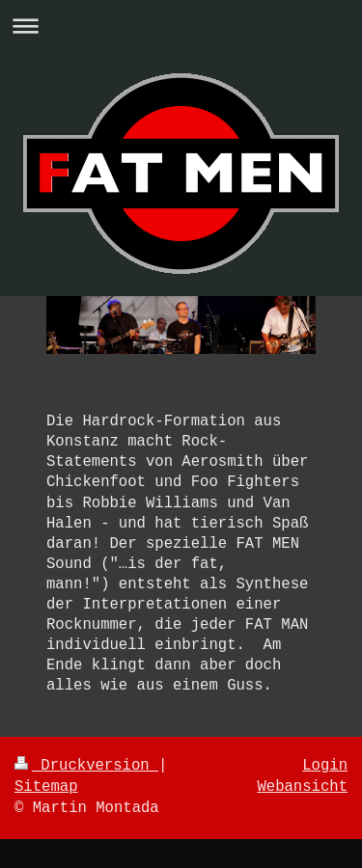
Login (325, 766)
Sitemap (46, 787)
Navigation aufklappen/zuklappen (181, 26)
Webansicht (302, 787)
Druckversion (86, 766)
